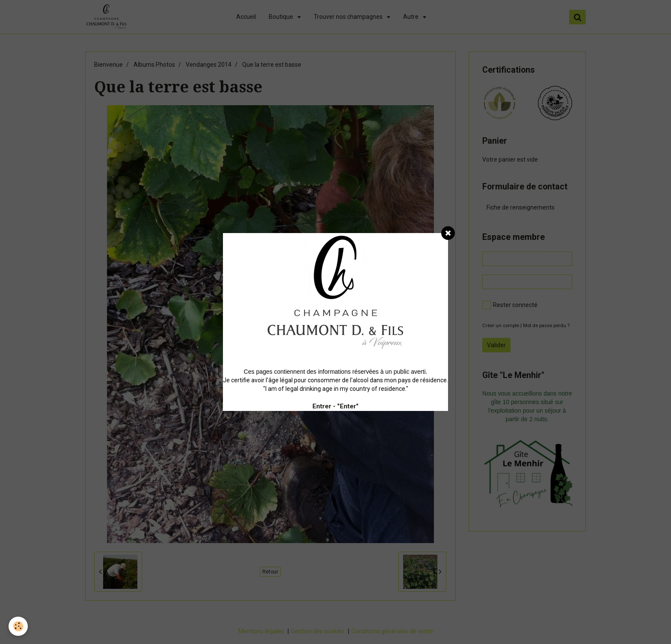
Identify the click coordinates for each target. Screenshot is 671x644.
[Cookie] (18, 626)
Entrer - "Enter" (335, 406)
